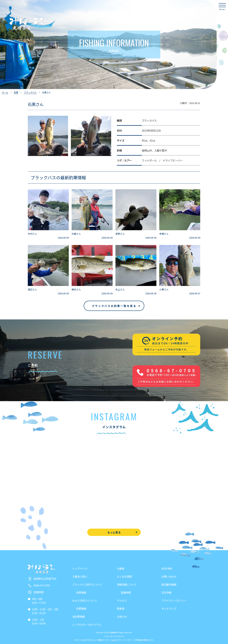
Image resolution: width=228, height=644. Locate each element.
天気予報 (166, 592)
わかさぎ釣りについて (85, 600)
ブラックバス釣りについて (87, 584)
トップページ (80, 568)
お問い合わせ (169, 576)
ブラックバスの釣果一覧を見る (114, 306)
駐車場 (121, 608)
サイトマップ (169, 608)
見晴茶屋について (127, 584)
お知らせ (122, 616)
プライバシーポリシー (174, 600)
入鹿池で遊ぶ (80, 576)
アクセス (122, 600)
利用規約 (139, 640)
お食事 (121, 568)
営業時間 (126, 592)
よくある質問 (124, 576)
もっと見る (114, 532)
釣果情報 (81, 592)
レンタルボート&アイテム (87, 625)
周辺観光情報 (169, 584)
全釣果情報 (79, 616)
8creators (120, 636)
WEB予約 (167, 568)
